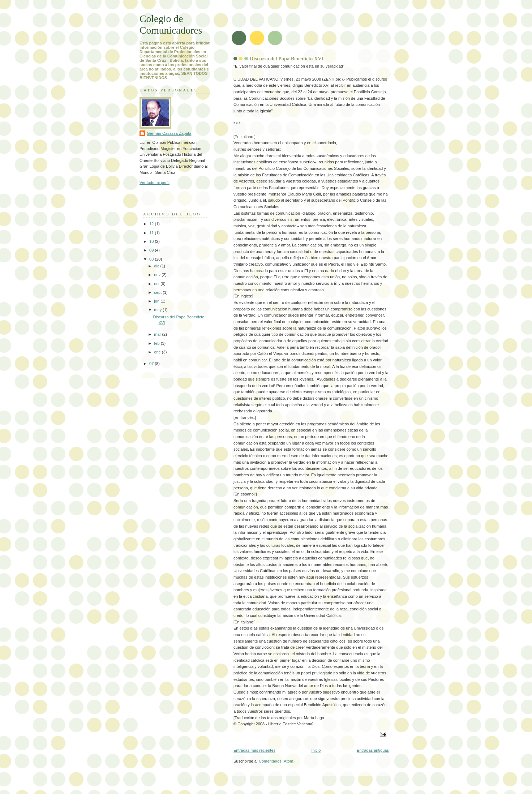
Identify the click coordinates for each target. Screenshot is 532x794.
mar (158, 334)
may (158, 310)
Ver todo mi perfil (155, 183)
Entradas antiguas (373, 750)
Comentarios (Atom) (277, 761)
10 (152, 241)
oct (157, 284)
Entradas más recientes (254, 750)
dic (157, 266)
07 (152, 364)
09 (152, 250)
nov (158, 275)
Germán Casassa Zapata (169, 133)
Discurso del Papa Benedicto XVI (287, 59)
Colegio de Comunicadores (171, 24)
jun (157, 301)
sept (158, 292)
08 (152, 259)
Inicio (316, 750)
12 (152, 224)
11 (152, 233)
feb (157, 343)
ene (158, 352)
